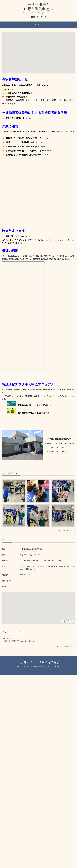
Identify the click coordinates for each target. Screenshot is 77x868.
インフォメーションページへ (65, 646)
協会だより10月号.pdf (15, 236)
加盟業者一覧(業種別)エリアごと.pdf (21, 100)
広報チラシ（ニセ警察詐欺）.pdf (20, 142)
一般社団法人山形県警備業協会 (38, 662)
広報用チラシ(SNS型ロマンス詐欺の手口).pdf (25, 151)
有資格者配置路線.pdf (15, 118)
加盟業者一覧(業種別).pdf (17, 97)
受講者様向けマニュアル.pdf (30, 413)
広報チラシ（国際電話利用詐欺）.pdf (22, 147)
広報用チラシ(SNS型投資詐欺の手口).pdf (23, 138)
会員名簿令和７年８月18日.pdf (19, 93)
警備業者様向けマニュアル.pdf (31, 405)
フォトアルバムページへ (67, 531)
